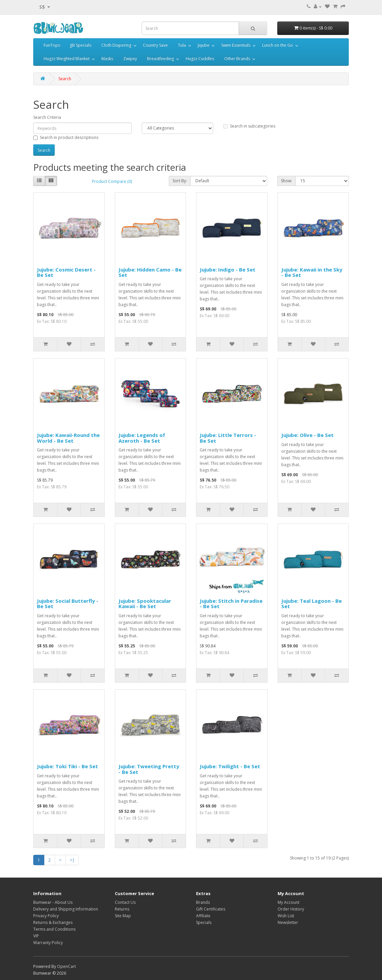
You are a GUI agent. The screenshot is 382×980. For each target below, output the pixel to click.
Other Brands (237, 59)
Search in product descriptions (66, 137)
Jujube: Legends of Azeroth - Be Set (142, 438)
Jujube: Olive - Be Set (307, 435)
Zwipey (130, 59)
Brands (203, 902)
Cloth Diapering (116, 45)
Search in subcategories (249, 126)
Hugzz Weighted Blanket (67, 59)
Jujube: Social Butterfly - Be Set (68, 604)
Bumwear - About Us (53, 902)
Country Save (155, 45)
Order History (291, 909)
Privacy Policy (46, 916)
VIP (36, 936)
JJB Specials (81, 45)
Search (65, 79)
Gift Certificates (211, 909)
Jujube (204, 45)
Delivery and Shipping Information (66, 909)
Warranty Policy (48, 943)
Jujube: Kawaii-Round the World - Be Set (68, 438)
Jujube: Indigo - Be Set (228, 269)
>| (72, 860)
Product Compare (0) (112, 181)
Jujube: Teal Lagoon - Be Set (312, 604)
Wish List (286, 916)
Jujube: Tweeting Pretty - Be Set (149, 769)
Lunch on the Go (278, 45)
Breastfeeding (160, 59)
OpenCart (66, 966)
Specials (204, 922)
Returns (122, 909)
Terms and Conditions (54, 929)
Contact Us (125, 902)
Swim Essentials (236, 45)
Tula (182, 45)
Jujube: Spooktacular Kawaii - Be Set (145, 604)
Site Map (123, 916)
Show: (286, 181)
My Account (289, 902)
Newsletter (288, 922)
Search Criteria (47, 117)
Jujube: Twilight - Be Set (230, 766)
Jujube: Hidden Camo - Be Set (150, 272)
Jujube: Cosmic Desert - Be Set (66, 272)
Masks (107, 59)
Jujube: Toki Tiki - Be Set (67, 766)
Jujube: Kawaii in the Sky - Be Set (312, 272)
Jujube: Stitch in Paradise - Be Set (231, 604)
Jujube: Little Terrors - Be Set (228, 438)
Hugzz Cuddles (200, 59)
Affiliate (203, 916)
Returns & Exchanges (53, 922)
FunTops (52, 45)
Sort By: (180, 181)
